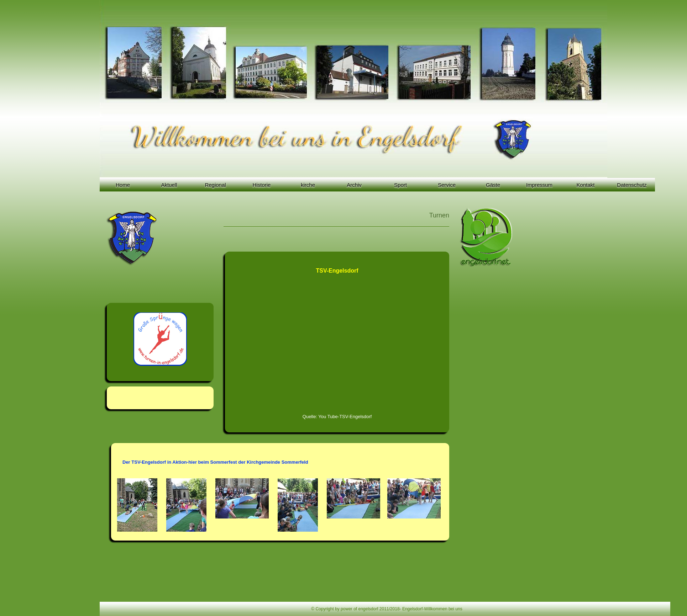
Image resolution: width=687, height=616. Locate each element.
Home (123, 185)
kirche (308, 185)
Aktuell (169, 185)
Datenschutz (632, 185)
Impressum (539, 185)
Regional (215, 185)
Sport (400, 185)
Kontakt (586, 185)
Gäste (493, 185)
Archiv (354, 185)
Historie (262, 185)
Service (447, 185)
